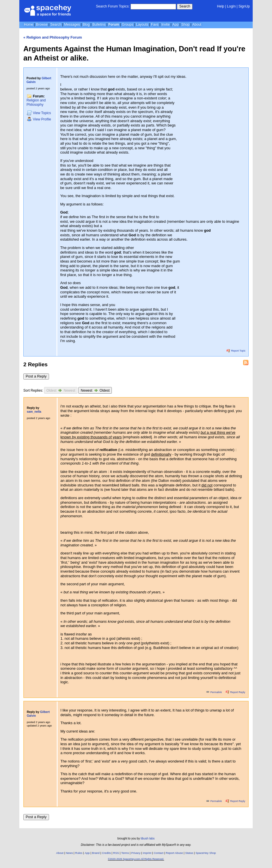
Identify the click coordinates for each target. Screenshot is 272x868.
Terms (125, 853)
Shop (186, 24)
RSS (116, 853)
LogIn (231, 6)
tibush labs (148, 838)
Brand (96, 853)
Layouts (142, 24)
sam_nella (34, 412)
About (197, 24)
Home (29, 24)
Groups (127, 24)
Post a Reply (36, 376)
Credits (106, 853)
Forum (114, 24)
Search (185, 6)
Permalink (214, 692)
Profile (39, 119)
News (69, 853)
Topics (39, 113)
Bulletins (99, 24)
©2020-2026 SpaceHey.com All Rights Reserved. (136, 859)
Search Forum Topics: (113, 6)
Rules (79, 853)
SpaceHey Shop (206, 853)
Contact (159, 853)
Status (189, 853)
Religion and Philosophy (36, 102)
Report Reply (235, 692)
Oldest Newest (61, 390)
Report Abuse (174, 853)
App (175, 24)
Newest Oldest (95, 390)
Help (221, 6)
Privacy (136, 853)
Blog (86, 24)
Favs (155, 24)
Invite (166, 24)
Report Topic (236, 351)
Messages (72, 24)
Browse (42, 24)
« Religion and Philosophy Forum (53, 37)
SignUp (244, 6)
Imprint (147, 853)
